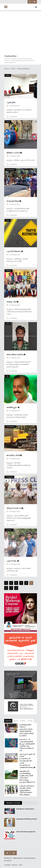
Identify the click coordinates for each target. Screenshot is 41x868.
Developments (10, 169)
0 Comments (13, 116)
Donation (9, 530)
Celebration (10, 477)
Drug (8, 323)
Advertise (15, 865)
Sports (8, 122)
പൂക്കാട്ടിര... (11, 102)
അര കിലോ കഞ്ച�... (17, 354)
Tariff (20, 865)
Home (7, 69)
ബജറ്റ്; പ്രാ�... (13, 302)
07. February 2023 (14, 564)
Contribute (7, 865)
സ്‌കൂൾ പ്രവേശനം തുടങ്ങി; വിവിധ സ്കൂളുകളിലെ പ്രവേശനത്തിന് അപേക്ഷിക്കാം (27, 790)
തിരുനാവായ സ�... (16, 508)
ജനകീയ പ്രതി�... (15, 455)
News (8, 75)
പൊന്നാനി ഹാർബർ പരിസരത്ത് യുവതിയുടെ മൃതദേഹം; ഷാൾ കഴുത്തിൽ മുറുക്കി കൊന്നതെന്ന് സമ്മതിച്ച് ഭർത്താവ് (19, 61)
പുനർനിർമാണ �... (15, 251)
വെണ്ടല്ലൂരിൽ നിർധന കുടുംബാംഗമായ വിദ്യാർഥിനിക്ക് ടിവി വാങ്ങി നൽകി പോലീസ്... (26, 730)
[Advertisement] (20, 32)
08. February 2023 (14, 511)
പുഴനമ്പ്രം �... (13, 561)
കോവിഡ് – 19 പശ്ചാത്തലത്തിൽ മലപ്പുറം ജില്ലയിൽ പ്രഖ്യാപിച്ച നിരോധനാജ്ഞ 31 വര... (27, 745)
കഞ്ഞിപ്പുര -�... (14, 407)
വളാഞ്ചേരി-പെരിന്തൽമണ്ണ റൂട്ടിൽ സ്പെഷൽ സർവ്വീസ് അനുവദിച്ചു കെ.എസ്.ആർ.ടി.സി (27, 777)
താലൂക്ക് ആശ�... (14, 201)
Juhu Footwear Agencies (26, 832)
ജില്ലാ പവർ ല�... (15, 153)
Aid (7, 376)
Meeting (9, 271)
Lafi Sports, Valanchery (25, 809)
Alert (8, 220)
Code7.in (9, 861)
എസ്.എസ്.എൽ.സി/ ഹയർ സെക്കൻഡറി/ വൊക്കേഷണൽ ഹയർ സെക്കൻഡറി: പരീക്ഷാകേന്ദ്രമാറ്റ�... (28, 761)
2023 (13, 69)
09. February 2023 (14, 305)
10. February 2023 (14, 106)
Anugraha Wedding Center (27, 819)
